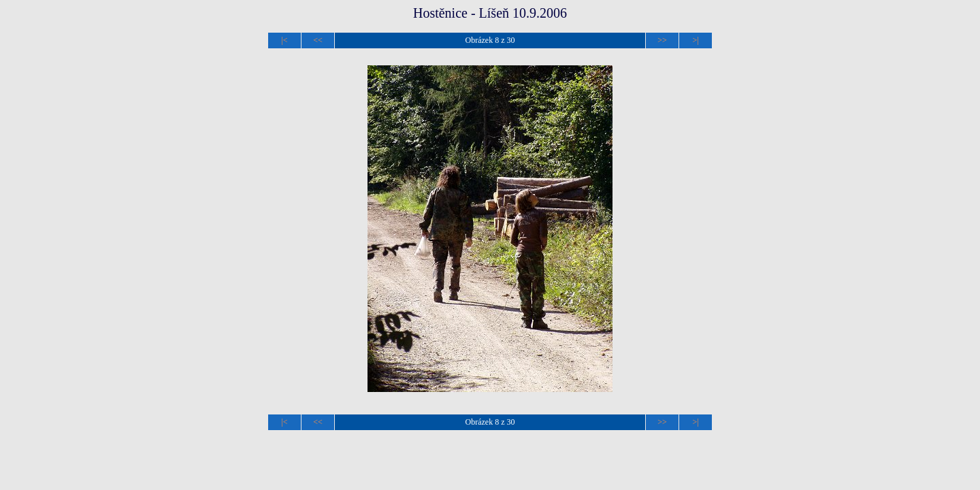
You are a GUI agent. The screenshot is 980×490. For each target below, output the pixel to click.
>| (695, 40)
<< (318, 40)
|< (284, 40)
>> (662, 40)
